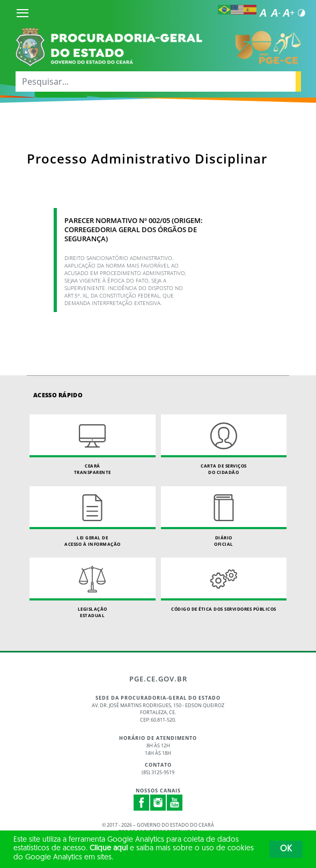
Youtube (175, 803)
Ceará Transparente (93, 445)
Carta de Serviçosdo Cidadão (224, 445)
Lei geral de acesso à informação (93, 517)
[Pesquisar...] (156, 81)
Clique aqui (109, 848)
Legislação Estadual (93, 588)
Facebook (142, 803)
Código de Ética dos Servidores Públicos (224, 585)
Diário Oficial (224, 517)
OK (286, 849)
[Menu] (23, 13)
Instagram (158, 803)
